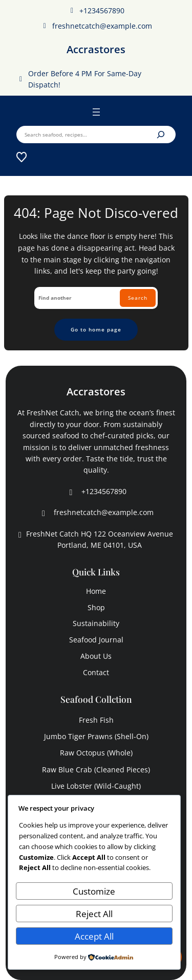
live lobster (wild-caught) (96, 786)
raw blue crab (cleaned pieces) (96, 770)
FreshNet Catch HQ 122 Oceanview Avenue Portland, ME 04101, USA (94, 540)
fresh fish (96, 720)
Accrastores (96, 49)
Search (138, 298)
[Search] (161, 135)
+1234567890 (96, 10)
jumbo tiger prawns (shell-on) (96, 736)
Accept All (94, 936)
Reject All (94, 914)
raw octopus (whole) (96, 753)
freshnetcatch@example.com (96, 26)
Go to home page (96, 329)
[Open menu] (96, 112)
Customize (94, 891)
